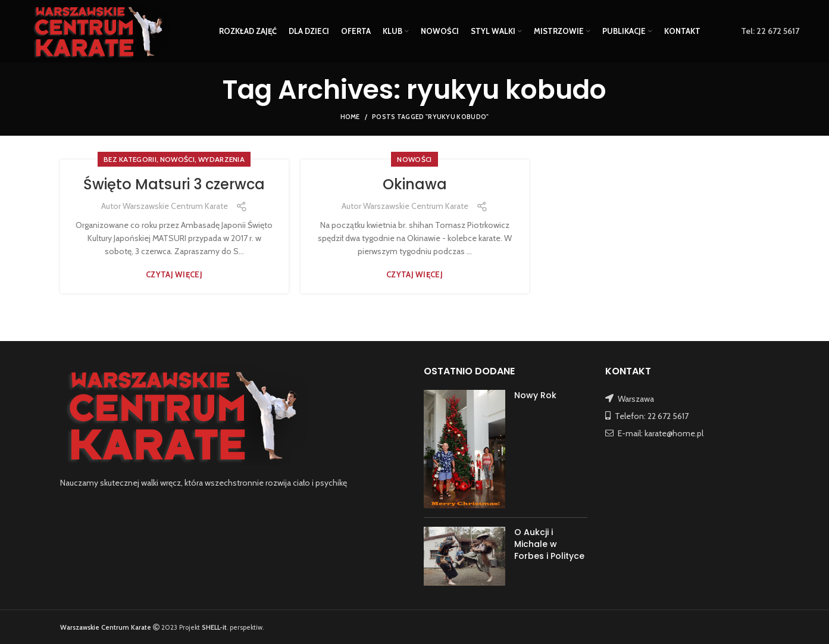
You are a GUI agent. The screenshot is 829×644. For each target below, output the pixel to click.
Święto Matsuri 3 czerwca (174, 184)
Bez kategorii (130, 159)
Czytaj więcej (174, 275)
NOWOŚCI (177, 159)
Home (350, 117)
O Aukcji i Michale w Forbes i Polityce (549, 544)
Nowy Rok (535, 395)
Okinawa (415, 184)
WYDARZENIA (221, 159)
